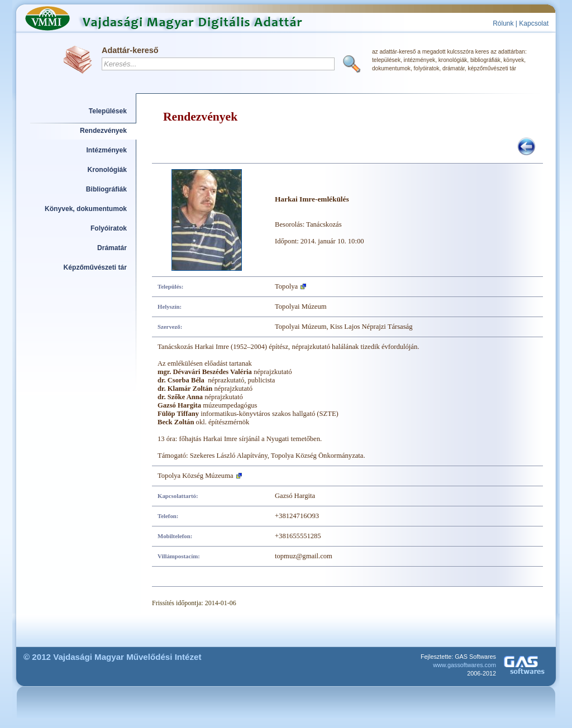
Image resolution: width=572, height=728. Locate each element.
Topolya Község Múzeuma (196, 476)
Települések (108, 111)
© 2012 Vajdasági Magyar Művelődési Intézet (113, 657)
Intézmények (107, 150)
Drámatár (112, 248)
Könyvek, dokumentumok (86, 209)
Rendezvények (103, 131)
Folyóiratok (109, 228)
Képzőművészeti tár (95, 267)
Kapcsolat (534, 23)
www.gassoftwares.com (464, 665)
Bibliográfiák (106, 189)
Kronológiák (107, 170)
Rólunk (503, 23)
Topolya (286, 286)
